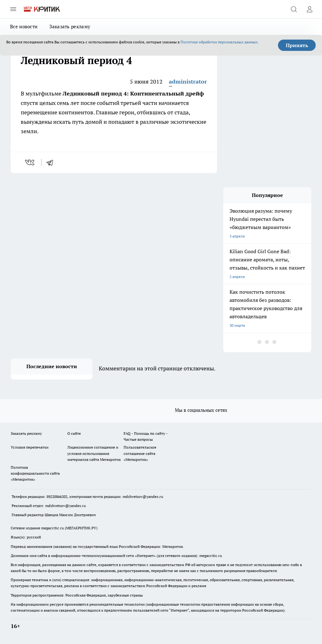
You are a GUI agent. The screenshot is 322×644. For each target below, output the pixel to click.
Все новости (24, 27)
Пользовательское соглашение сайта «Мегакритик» (140, 453)
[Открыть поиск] (294, 9)
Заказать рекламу (70, 27)
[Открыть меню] (13, 9)
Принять (297, 45)
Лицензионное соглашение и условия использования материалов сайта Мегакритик (94, 453)
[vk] (30, 162)
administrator (188, 82)
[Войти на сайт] (309, 9)
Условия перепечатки (30, 447)
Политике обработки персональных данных (219, 42)
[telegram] (52, 162)
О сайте (74, 433)
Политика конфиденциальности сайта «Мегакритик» (35, 473)
